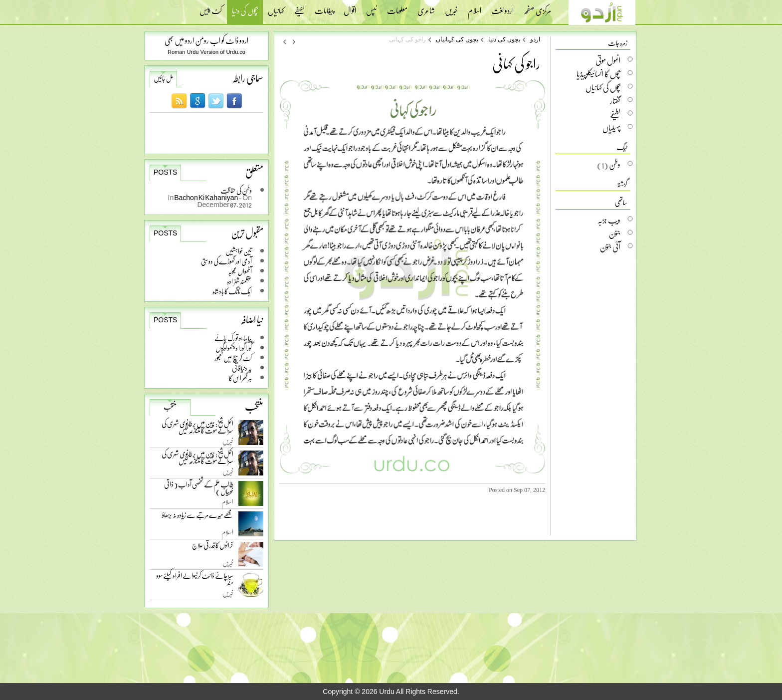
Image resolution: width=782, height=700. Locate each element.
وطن (615, 165)
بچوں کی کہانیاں (457, 39)
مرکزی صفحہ (537, 7)
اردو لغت (502, 7)
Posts (165, 172)
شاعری (426, 7)
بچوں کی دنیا (245, 12)
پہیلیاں (611, 128)
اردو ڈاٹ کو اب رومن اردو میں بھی (206, 40)
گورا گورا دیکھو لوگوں (234, 348)
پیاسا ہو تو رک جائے (233, 338)
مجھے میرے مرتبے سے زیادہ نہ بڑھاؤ (198, 517)
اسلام (475, 7)
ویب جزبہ (609, 220)
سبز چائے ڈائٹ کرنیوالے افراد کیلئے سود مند (195, 581)
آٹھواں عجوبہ (240, 271)
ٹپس (372, 7)
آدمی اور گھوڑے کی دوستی (226, 261)
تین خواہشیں (239, 251)
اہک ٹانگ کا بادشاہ (232, 291)
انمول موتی (608, 60)
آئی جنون (610, 247)
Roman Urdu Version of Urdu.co (206, 52)
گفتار (615, 101)
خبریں (451, 7)
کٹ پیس (211, 7)
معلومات (397, 7)
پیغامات (324, 7)
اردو (535, 39)
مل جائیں (163, 78)
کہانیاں (276, 7)
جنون (615, 233)
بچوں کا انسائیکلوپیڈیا (598, 74)
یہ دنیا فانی (242, 368)
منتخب (170, 407)
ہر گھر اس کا (240, 378)
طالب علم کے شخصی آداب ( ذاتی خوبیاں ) (199, 490)
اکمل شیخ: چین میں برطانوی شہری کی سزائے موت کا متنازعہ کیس (197, 429)
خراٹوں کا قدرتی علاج (213, 548)
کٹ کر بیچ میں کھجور (233, 358)
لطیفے (299, 7)
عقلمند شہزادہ (239, 281)
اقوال (350, 7)
